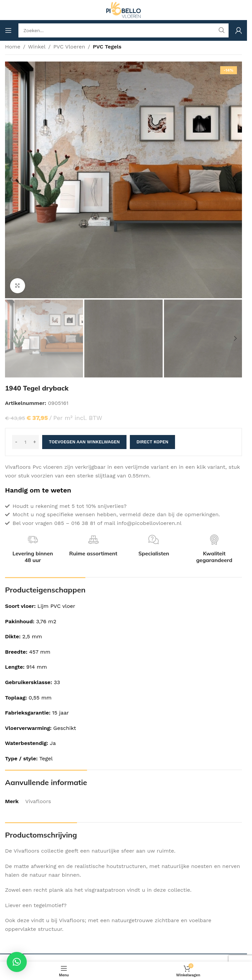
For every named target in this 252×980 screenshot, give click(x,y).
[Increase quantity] (35, 442)
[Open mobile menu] (8, 30)
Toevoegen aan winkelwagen (84, 442)
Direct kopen (152, 442)
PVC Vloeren (69, 47)
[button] (12, 180)
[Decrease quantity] (16, 442)
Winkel (37, 47)
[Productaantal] (25, 442)
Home (13, 47)
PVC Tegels (107, 47)
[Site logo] (123, 10)
